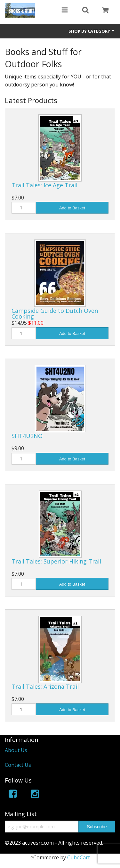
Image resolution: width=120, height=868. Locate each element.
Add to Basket (72, 208)
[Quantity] (24, 208)
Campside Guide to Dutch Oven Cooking (55, 313)
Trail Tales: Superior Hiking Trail (56, 561)
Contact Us (18, 765)
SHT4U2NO (27, 436)
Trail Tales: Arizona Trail (45, 686)
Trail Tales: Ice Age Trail (44, 185)
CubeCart (79, 857)
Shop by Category (92, 31)
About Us (16, 750)
